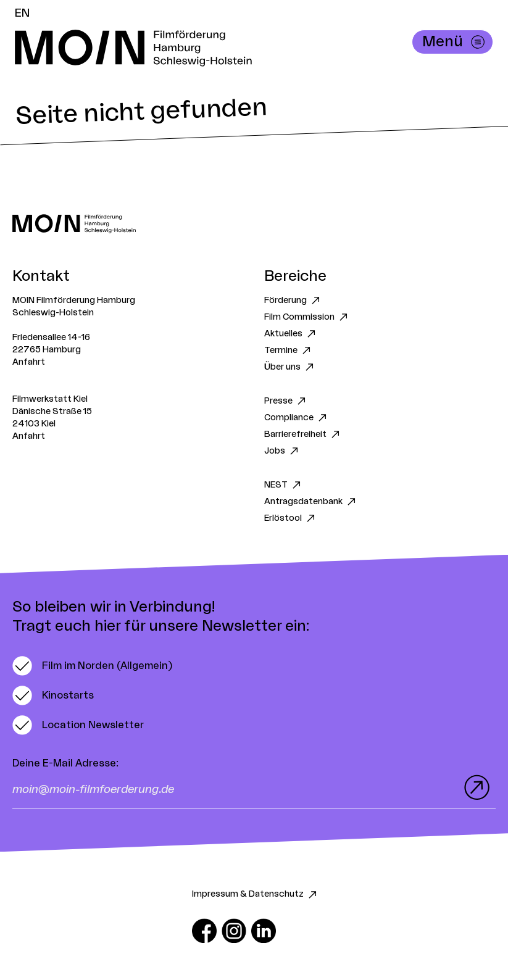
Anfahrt (29, 362)
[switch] (92, 666)
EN (22, 13)
